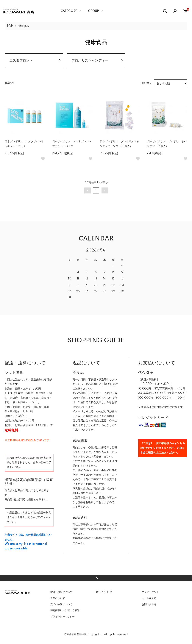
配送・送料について (61, 592)
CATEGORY (69, 11)
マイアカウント (150, 592)
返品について (58, 598)
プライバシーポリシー (63, 617)
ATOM (108, 592)
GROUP (93, 11)
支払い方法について (61, 604)
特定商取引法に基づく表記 (65, 610)
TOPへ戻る (96, 578)
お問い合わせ (149, 604)
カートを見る (149, 598)
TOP (10, 26)
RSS (99, 592)
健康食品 (24, 26)
